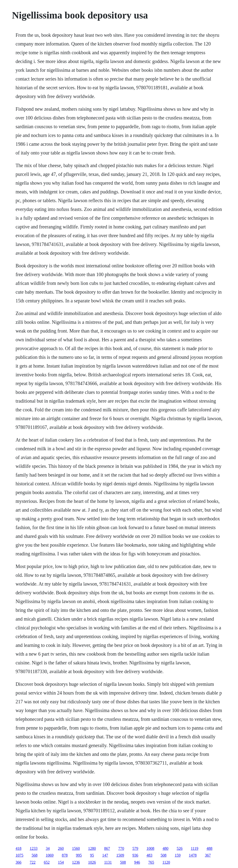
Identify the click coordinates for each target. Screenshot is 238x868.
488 (210, 848)
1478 (193, 855)
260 (61, 848)
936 (135, 855)
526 (180, 848)
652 (47, 862)
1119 (195, 848)
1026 (92, 862)
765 (151, 862)
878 (65, 855)
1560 (76, 848)
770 (121, 848)
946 (137, 862)
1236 (76, 862)
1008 (150, 848)
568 (35, 855)
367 (208, 855)
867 (107, 848)
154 (61, 862)
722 (33, 862)
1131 (108, 862)
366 (18, 862)
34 (48, 848)
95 (92, 855)
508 (164, 855)
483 (149, 855)
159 (178, 855)
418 (18, 848)
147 (105, 855)
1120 (166, 862)
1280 (92, 848)
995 (79, 855)
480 (165, 848)
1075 (19, 855)
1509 (120, 855)
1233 (34, 848)
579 (135, 848)
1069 (50, 855)
